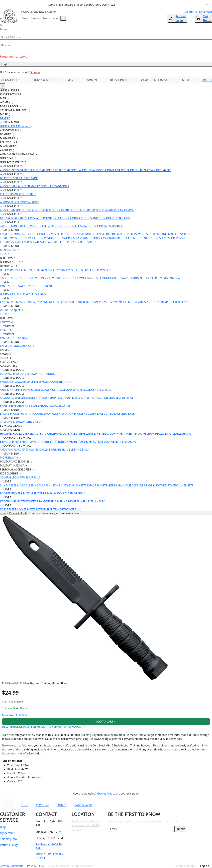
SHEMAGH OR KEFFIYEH (174, 302)
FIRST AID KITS (31, 450)
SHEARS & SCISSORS (164, 238)
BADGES (5, 493)
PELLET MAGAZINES (57, 186)
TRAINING (49, 374)
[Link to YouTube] (136, 805)
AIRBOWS (6, 202)
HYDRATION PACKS (70, 414)
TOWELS (144, 434)
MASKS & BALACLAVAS (30, 302)
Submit (180, 829)
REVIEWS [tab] (35, 727)
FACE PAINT (97, 485)
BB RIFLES (21, 178)
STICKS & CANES (158, 234)
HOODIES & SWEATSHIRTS (122, 278)
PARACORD (15, 450)
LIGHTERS (21, 501)
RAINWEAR (69, 442)
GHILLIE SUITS (49, 450)
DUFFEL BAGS (112, 414)
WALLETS (106, 270)
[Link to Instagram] (152, 805)
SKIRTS (23, 338)
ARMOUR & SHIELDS (13, 398)
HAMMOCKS (62, 434)
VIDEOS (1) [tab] (78, 727)
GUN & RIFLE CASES (23, 226)
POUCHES (38, 414)
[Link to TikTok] (160, 805)
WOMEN (92, 80)
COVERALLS (7, 477)
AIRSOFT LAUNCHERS (80, 170)
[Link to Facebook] (144, 805)
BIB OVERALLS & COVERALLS (18, 270)
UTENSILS (29, 434)
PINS (82, 493)
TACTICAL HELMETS (181, 485)
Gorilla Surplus (60, 866)
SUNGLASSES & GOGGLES (16, 485)
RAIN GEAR (175, 278)
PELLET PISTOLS (10, 194)
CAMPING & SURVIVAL (155, 80)
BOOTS (4, 294)
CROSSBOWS (20, 202)
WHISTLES (34, 501)
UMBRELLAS (76, 501)
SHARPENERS (22, 242)
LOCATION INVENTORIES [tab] (56, 727)
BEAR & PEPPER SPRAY (14, 442)
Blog (3, 827)
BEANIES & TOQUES (147, 302)
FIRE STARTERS (53, 442)
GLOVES (68, 270)
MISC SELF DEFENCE (121, 398)
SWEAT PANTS (27, 286)
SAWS (70, 390)
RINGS (65, 501)
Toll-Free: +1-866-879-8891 (49, 846)
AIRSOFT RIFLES (31, 170)
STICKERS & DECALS (23, 493)
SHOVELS (80, 390)
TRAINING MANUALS (117, 485)
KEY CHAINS (8, 501)
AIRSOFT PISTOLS (11, 170)
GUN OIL (41, 226)
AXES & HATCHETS (11, 390)
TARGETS (5, 226)
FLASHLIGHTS (108, 238)
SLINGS (95, 218)
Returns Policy (9, 845)
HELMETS (129, 302)
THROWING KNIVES (94, 234)
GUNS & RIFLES (11, 80)
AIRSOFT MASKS (161, 170)
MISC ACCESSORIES (58, 406)
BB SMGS (33, 178)
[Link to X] (169, 805)
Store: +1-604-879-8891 (50, 854)
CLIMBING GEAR (168, 434)
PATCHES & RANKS (47, 493)
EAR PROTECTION (58, 226)
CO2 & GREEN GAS (55, 210)
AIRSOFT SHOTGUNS (106, 170)
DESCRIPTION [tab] (11, 727)
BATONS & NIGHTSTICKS (121, 234)
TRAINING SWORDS (61, 238)
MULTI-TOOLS (91, 238)
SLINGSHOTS (93, 390)
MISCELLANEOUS (95, 501)
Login (106, 64)
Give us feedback (108, 794)
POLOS (60, 278)
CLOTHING (43, 805)
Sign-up (35, 72)
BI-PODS (124, 218)
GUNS (24, 805)
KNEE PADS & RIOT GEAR (154, 485)
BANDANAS (100, 302)
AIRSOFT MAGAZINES (13, 186)
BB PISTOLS (7, 178)
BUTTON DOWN (74, 278)
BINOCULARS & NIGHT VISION (51, 485)
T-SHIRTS (6, 278)
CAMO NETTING (80, 485)
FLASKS (56, 501)
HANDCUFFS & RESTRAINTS (134, 238)
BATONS (31, 398)
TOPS (3, 509)
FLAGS (75, 493)
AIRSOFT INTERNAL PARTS (135, 170)
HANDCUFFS (43, 398)
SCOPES (30, 218)
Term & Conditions (12, 866)
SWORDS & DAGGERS (13, 382)
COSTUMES (21, 477)
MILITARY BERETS (81, 302)
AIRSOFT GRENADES (54, 170)
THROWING (35, 374)
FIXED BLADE (20, 374)
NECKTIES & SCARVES (57, 302)
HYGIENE (6, 434)
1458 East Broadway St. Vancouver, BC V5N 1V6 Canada (86, 825)
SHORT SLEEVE (29, 278)
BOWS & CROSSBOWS (36, 390)
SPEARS (78, 238)
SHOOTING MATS (105, 226)
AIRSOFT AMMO (10, 210)
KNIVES (62, 805)
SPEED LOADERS (106, 210)
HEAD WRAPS (115, 302)
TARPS (4, 450)
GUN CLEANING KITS (81, 226)
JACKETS (5, 330)
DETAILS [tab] (24, 727)
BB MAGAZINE (35, 186)
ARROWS (34, 202)
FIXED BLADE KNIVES (69, 234)
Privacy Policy (36, 866)
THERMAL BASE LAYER (49, 270)
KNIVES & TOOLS (44, 80)
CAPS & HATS (8, 302)
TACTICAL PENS (99, 398)
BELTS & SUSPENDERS (87, 270)
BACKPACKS (51, 414)
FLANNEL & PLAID (95, 278)
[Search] (41, 18)
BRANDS (207, 80)
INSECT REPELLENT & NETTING (89, 434)
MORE (186, 80)
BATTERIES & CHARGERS (81, 210)
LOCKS (134, 485)
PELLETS (38, 210)
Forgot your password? (14, 57)
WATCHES (46, 501)
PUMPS (154, 434)
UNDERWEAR (44, 286)
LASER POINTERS (45, 218)
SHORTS (13, 286)
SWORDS (142, 234)
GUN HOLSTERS (109, 218)
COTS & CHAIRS (44, 434)
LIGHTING (185, 434)
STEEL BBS (26, 210)
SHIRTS (16, 278)
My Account (7, 833)
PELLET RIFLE (28, 194)
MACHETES (175, 234)
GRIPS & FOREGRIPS (13, 218)
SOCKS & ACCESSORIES (31, 294)
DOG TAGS (64, 493)
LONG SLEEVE (47, 278)
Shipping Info (8, 839)
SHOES (13, 294)
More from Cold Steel (15, 715)
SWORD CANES (49, 382)
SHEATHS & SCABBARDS (45, 242)
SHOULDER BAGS (93, 414)
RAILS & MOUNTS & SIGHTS (73, 218)
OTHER (120, 226)
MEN (70, 80)
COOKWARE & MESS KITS (123, 434)
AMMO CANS (36, 442)
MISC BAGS (127, 414)
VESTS (164, 278)
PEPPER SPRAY (60, 398)
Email (41, 858)
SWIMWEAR (7, 322)
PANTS (4, 286)
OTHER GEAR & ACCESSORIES (78, 242)
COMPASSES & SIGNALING (120, 442)
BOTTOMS (42, 509)
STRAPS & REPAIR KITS (90, 442)
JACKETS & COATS (150, 278)
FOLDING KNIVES (45, 234)
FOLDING (6, 374)
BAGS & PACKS (119, 80)
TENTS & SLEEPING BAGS (73, 450)
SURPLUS (34, 477)
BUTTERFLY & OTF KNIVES (33, 238)
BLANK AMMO (125, 210)
